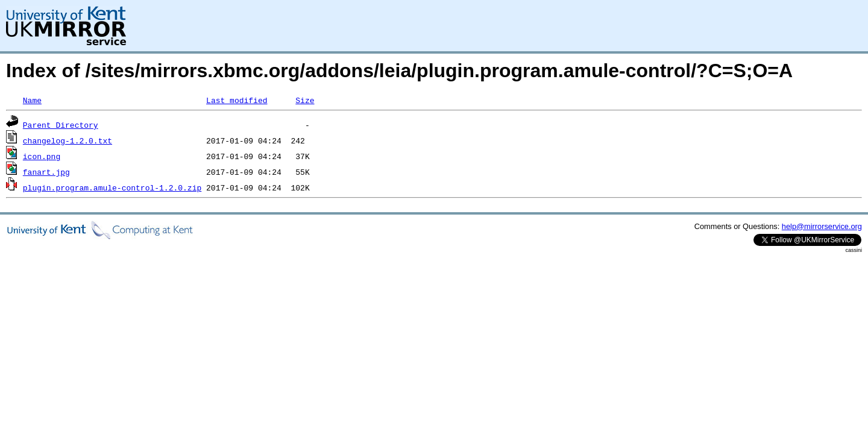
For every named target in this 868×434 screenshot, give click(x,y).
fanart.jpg (46, 172)
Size (305, 100)
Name (32, 100)
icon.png (42, 156)
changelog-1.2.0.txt (68, 140)
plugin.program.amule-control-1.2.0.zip (112, 187)
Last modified (237, 100)
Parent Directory (61, 125)
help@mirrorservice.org (822, 226)
